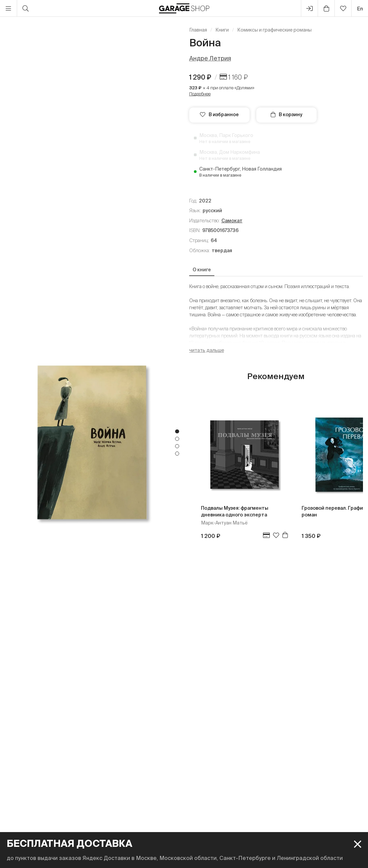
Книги (222, 30)
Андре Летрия (210, 58)
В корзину (286, 115)
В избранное (219, 115)
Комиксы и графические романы (274, 30)
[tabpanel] (92, 442)
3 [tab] (177, 446)
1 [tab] (177, 431)
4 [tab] (177, 454)
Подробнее (200, 94)
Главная (198, 30)
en (360, 9)
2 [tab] (177, 439)
